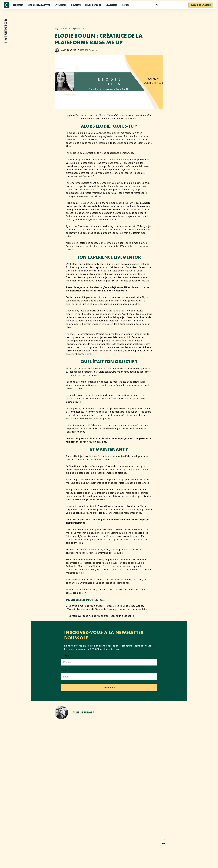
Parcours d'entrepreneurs (71, 29)
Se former (18, 5)
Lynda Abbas (136, 606)
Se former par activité (39, 5)
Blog (56, 29)
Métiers (126, 5)
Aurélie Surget (69, 50)
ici (133, 616)
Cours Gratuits (93, 5)
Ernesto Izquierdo (78, 609)
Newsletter (111, 5)
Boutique (76, 5)
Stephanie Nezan (104, 609)
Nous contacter (201, 5)
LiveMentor (61, 5)
